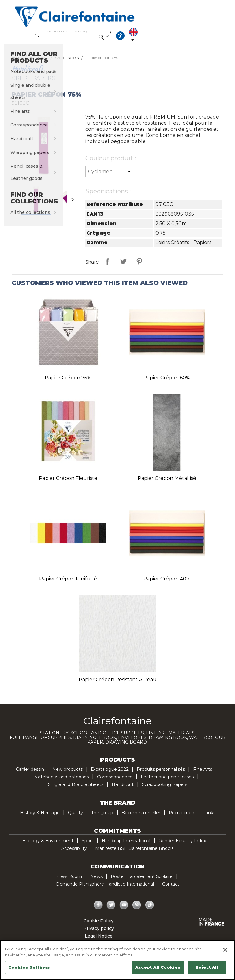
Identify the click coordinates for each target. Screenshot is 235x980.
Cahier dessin (30, 775)
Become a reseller (141, 818)
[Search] (116, 31)
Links (210, 818)
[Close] (225, 950)
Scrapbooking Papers (165, 790)
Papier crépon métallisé (167, 484)
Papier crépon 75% (68, 383)
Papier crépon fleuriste (68, 484)
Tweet (123, 267)
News (96, 882)
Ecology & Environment (48, 846)
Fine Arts (203, 775)
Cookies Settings (29, 967)
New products (67, 775)
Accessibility (74, 854)
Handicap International (126, 846)
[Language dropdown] (214, 38)
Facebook (98, 911)
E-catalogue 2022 (110, 775)
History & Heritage (40, 818)
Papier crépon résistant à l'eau (118, 685)
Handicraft (123, 790)
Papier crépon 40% (167, 584)
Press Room (69, 882)
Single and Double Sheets (76, 790)
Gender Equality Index (182, 846)
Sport (88, 846)
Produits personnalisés (161, 775)
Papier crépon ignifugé (68, 584)
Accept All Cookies (158, 967)
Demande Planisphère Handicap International (105, 890)
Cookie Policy (99, 926)
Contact (171, 890)
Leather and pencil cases (167, 782)
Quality (75, 818)
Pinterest (139, 267)
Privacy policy (99, 934)
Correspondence (115, 782)
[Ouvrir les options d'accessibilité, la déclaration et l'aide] (196, 38)
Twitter (111, 911)
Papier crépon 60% (167, 383)
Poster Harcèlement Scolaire (142, 882)
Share (107, 267)
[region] (117, 960)
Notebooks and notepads (62, 782)
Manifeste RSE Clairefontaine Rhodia (134, 854)
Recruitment (182, 818)
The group (102, 818)
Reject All (207, 967)
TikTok (150, 911)
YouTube (124, 911)
